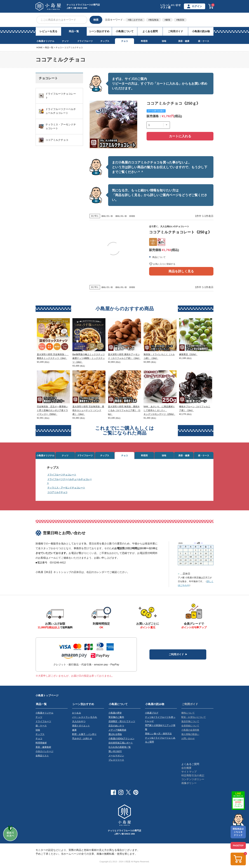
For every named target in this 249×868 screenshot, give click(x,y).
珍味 (164, 41)
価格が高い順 (121, 216)
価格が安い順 (107, 216)
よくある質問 (150, 31)
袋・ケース (204, 41)
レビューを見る (48, 31)
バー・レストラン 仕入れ (85, 718)
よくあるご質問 (190, 764)
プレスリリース (116, 760)
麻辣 (168, 20)
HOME (39, 47)
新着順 (132, 216)
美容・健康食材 (43, 747)
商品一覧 (74, 31)
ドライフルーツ (85, 41)
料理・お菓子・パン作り (84, 735)
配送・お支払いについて (194, 718)
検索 (96, 20)
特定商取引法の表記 (193, 775)
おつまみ (77, 714)
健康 (74, 731)
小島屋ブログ (152, 714)
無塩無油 (154, 20)
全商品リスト (42, 756)
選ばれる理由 (115, 735)
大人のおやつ (79, 723)
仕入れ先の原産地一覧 (120, 747)
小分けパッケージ (44, 751)
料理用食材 (41, 743)
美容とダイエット (81, 727)
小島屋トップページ (47, 697)
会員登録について (190, 727)
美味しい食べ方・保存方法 (158, 734)
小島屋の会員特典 (190, 731)
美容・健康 (184, 41)
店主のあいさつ (116, 727)
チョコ (124, 41)
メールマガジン (116, 756)
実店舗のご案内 (116, 718)
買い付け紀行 (115, 751)
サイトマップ (189, 771)
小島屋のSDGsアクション (121, 739)
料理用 (144, 41)
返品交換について (190, 723)
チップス (105, 41)
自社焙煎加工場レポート (121, 743)
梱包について (188, 714)
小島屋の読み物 (201, 31)
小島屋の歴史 (115, 714)
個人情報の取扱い (190, 735)
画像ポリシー (189, 783)
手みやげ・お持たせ (82, 739)
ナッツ (65, 41)
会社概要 (186, 768)
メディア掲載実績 (117, 731)
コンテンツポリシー (193, 779)
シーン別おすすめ (99, 31)
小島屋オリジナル (45, 41)
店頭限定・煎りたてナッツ (122, 723)
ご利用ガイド (175, 31)
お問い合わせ (188, 739)
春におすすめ (136, 20)
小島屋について (125, 31)
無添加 (181, 20)
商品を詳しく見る (181, 277)
